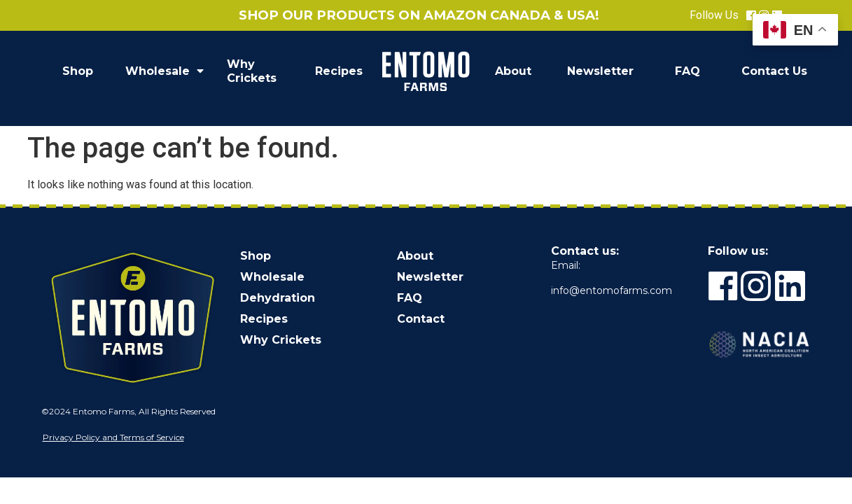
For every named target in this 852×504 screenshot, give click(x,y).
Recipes (339, 71)
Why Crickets (252, 71)
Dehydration (278, 298)
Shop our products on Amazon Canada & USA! (419, 15)
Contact (421, 319)
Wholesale (165, 71)
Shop (78, 71)
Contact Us (774, 71)
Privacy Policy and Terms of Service (113, 437)
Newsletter (600, 71)
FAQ (687, 71)
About (513, 71)
